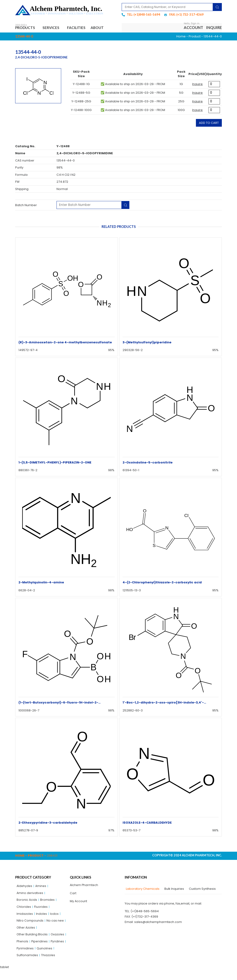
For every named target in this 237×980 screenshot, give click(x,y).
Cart (73, 894)
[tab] (142, 889)
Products (27, 28)
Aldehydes (25, 887)
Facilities (80, 28)
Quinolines (45, 958)
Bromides (48, 901)
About (103, 28)
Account (193, 28)
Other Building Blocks (32, 937)
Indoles (42, 915)
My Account (79, 902)
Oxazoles (24, 944)
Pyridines (44, 951)
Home (181, 37)
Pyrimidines (25, 958)
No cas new (55, 922)
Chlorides (24, 908)
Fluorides (41, 908)
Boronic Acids (27, 901)
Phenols (40, 944)
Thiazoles (49, 966)
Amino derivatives (30, 894)
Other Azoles (26, 930)
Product (195, 37)
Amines (42, 887)
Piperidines (25, 951)
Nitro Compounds (30, 922)
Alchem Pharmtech (84, 886)
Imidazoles (25, 915)
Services (54, 28)
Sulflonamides (27, 966)
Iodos (55, 915)
